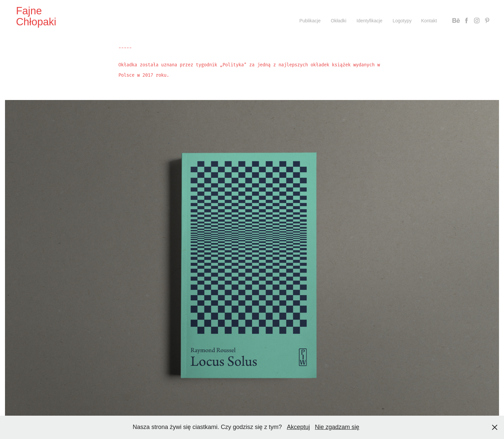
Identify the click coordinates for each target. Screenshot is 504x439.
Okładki (339, 21)
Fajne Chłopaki (36, 16)
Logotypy (402, 21)
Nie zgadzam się (337, 427)
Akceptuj (298, 427)
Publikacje (310, 21)
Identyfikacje (370, 21)
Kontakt (429, 21)
